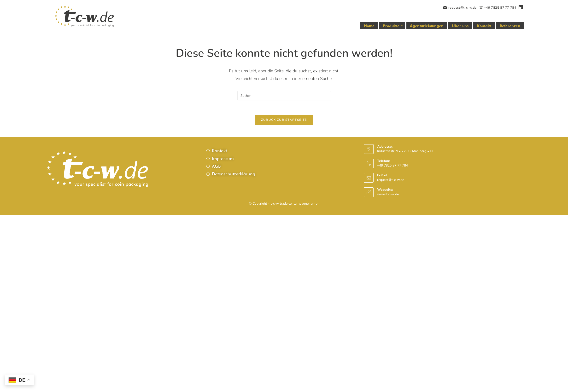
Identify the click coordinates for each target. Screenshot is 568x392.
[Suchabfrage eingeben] (284, 96)
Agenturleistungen (427, 26)
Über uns (460, 26)
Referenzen (510, 26)
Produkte (393, 26)
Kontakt (484, 26)
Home (369, 26)
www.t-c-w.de (388, 194)
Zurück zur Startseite (284, 120)
